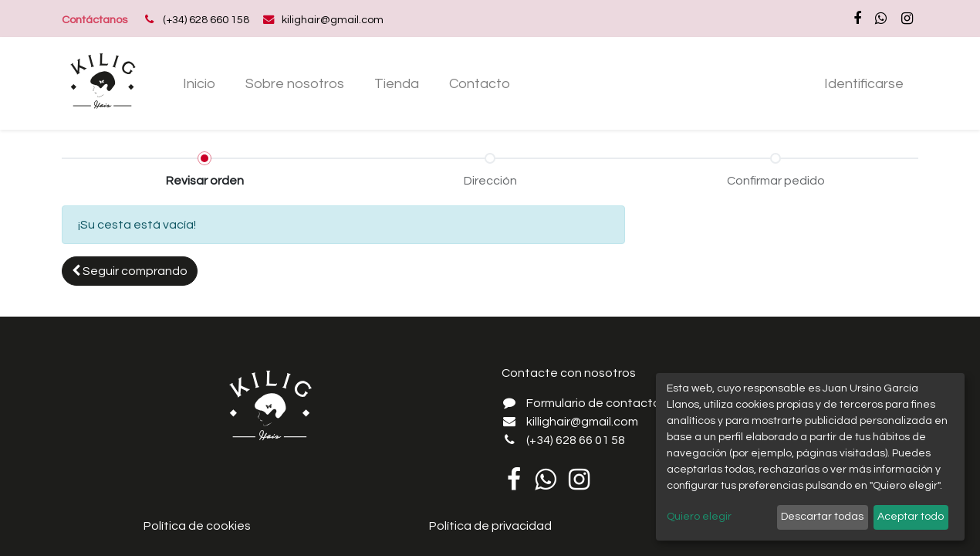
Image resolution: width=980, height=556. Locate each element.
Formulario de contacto (593, 403)
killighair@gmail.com (582, 422)
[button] (130, 271)
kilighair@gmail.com (333, 20)
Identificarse (864, 84)
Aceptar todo (911, 517)
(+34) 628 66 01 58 (576, 440)
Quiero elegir (699, 517)
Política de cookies (197, 526)
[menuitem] (199, 84)
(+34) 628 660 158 (206, 20)
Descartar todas (822, 517)
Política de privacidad (490, 526)
